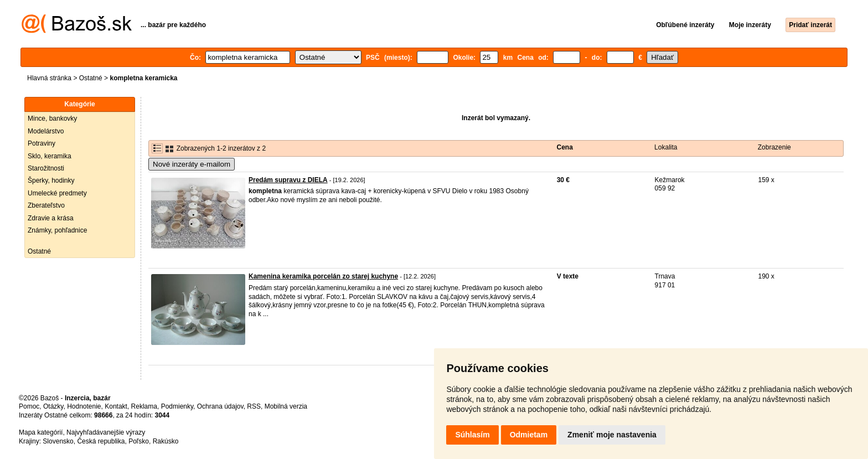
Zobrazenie (774, 147)
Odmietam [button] (529, 435)
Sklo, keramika (50, 156)
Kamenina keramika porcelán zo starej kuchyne (323, 276)
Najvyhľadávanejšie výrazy (106, 432)
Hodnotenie (84, 406)
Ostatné (91, 78)
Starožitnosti (46, 168)
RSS (254, 406)
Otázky (53, 406)
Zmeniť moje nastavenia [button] (612, 435)
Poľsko (139, 441)
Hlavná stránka (49, 78)
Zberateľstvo (46, 205)
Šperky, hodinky (51, 180)
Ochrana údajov (220, 406)
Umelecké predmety (57, 193)
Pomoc (29, 406)
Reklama (144, 406)
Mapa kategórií (41, 432)
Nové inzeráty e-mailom (192, 164)
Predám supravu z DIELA (288, 180)
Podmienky (177, 406)
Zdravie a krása (51, 218)
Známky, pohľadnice (57, 230)
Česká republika (101, 441)
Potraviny (42, 143)
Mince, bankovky (52, 118)
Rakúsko (166, 441)
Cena (565, 147)
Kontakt (116, 406)
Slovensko (58, 441)
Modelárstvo (46, 131)
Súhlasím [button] (472, 435)
